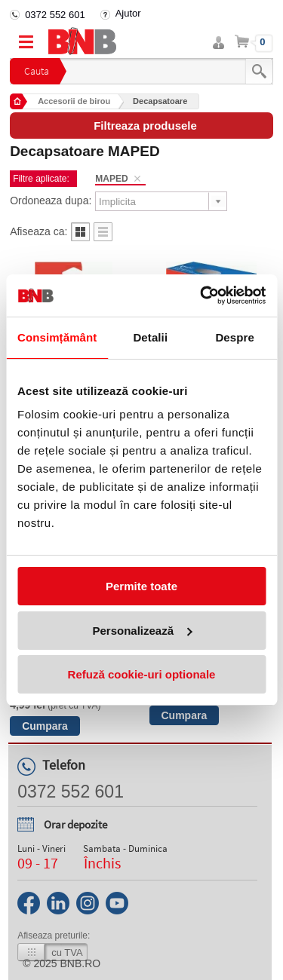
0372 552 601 (55, 15)
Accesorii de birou (74, 101)
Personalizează (142, 631)
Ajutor (128, 13)
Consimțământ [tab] (57, 337)
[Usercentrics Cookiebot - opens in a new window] (201, 296)
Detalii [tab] (150, 337)
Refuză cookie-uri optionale (142, 674)
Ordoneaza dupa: (51, 201)
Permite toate (141, 586)
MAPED (111, 179)
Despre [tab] (234, 337)
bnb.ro (81, 963)
